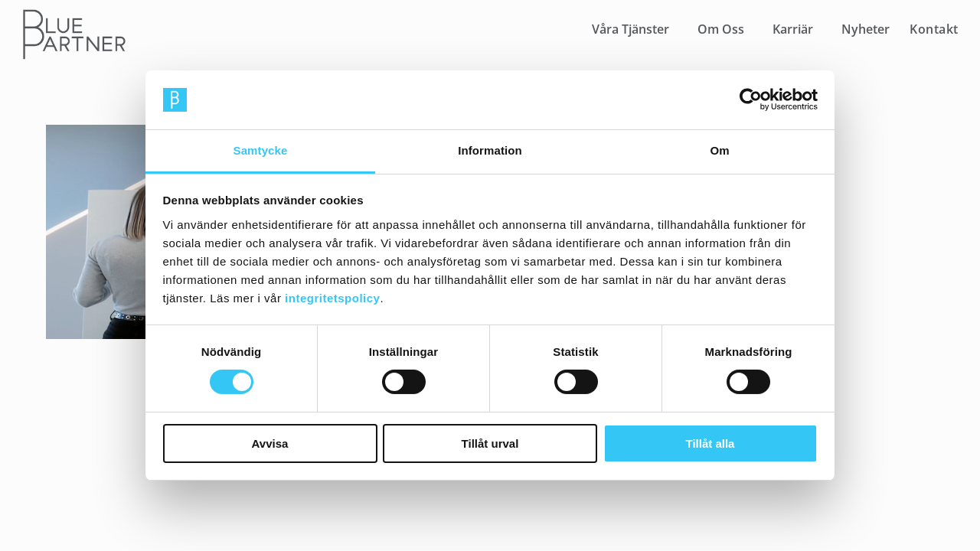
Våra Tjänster (630, 29)
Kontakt (934, 29)
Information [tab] (490, 150)
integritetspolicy (332, 298)
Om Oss (721, 29)
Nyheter (866, 29)
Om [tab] (719, 150)
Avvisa (270, 443)
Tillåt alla (710, 443)
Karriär (793, 29)
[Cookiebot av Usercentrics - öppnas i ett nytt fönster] (751, 99)
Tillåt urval (490, 443)
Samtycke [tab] (261, 150)
